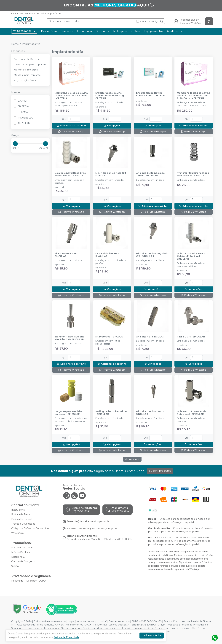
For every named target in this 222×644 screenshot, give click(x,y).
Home (15, 44)
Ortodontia (103, 31)
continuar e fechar (152, 635)
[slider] (15, 144)
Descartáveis (49, 31)
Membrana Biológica (26, 70)
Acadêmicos (174, 31)
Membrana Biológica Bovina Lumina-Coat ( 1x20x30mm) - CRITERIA (71, 96)
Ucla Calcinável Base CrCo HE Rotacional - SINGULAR (70, 174)
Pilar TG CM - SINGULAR (191, 337)
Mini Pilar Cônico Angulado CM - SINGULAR (152, 255)
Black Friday (18, 557)
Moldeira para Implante (27, 75)
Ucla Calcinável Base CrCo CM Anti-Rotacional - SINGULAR (193, 256)
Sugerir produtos (160, 471)
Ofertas (57, 13)
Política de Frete (21, 515)
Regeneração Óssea (25, 80)
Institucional (17, 13)
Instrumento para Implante (30, 65)
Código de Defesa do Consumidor (31, 528)
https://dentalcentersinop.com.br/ (87, 621)
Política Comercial (22, 519)
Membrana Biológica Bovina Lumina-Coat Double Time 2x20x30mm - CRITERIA (194, 96)
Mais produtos (132, 459)
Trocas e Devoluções (23, 524)
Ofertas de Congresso (24, 562)
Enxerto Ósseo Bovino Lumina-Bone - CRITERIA (151, 94)
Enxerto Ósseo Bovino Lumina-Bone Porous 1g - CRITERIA (110, 96)
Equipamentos (154, 31)
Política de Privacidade (66, 637)
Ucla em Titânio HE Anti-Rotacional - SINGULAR (191, 413)
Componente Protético (27, 59)
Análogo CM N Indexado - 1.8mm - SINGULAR (151, 174)
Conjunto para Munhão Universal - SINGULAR (68, 413)
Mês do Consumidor (23, 548)
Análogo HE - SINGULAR (150, 337)
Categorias (24, 31)
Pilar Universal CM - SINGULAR (66, 255)
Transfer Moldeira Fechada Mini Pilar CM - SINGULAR (193, 174)
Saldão (15, 566)
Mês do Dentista (21, 552)
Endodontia (84, 31)
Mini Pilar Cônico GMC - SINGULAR (150, 413)
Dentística (67, 31)
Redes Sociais (32, 13)
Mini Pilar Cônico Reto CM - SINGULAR (111, 174)
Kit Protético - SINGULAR (110, 337)
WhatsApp (46, 13)
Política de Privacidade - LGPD (28, 581)
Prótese (136, 31)
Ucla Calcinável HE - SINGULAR (107, 255)
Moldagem (120, 31)
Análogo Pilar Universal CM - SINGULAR (111, 413)
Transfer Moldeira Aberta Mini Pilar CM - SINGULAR (70, 338)
